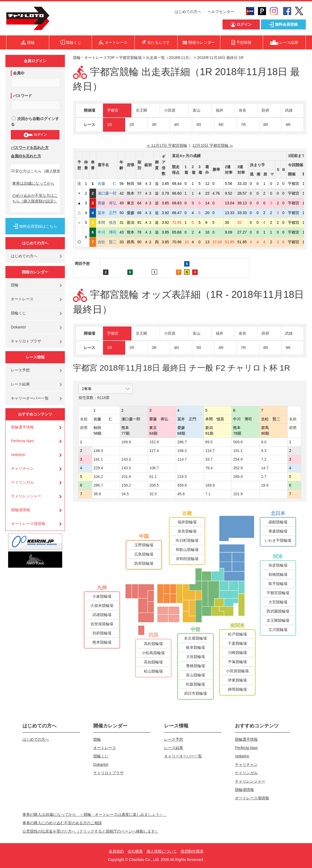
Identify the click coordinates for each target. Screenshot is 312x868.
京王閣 (141, 110)
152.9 (154, 442)
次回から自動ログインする (35, 122)
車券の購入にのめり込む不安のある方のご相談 (62, 823)
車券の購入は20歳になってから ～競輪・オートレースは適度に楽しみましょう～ (95, 814)
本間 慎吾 (107, 222)
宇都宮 (113, 110)
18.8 (265, 485)
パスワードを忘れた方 (30, 148)
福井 (220, 110)
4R (177, 125)
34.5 (125, 494)
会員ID (19, 73)
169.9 (126, 442)
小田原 (170, 110)
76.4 (209, 468)
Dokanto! (18, 327)
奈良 (243, 110)
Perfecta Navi (22, 441)
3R (154, 125)
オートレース (22, 299)
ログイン (35, 135)
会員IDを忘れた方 (26, 156)
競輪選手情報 (22, 427)
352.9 (238, 468)
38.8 (97, 494)
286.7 (182, 442)
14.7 (265, 468)
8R (266, 125)
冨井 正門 (107, 213)
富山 (197, 110)
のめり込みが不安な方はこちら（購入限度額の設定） (35, 198)
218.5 (182, 477)
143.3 (126, 459)
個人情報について (162, 851)
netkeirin (18, 455)
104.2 (98, 477)
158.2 (182, 451)
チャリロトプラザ (26, 341)
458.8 (182, 485)
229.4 (98, 468)
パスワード (22, 96)
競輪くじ (18, 313)
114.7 (210, 451)
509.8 (238, 442)
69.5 (209, 442)
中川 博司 (107, 232)
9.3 (264, 451)
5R (199, 125)
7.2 (264, 459)
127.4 (154, 451)
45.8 (181, 494)
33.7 (209, 459)
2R (132, 125)
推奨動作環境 (192, 851)
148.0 (98, 451)
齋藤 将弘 (107, 203)
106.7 (154, 468)
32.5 (153, 494)
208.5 (154, 485)
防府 (265, 110)
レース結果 (20, 384)
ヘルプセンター (221, 12)
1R (109, 125)
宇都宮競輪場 (130, 58)
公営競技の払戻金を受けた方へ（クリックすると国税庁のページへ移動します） (91, 831)
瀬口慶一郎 (107, 193)
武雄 (289, 110)
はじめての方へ (188, 12)
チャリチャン (22, 468)
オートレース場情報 (28, 524)
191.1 (238, 451)
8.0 (264, 442)
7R (243, 125)
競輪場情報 (21, 510)
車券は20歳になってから (33, 183)
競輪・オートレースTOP (94, 58)
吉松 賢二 (107, 242)
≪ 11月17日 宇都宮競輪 (167, 145)
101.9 (126, 477)
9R (288, 125)
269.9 (238, 477)
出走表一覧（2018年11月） (169, 58)
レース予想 (20, 370)
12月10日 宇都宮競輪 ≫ (213, 145)
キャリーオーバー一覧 (30, 398)
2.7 (264, 477)
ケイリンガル (22, 482)
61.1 (153, 477)
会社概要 (135, 851)
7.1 (208, 494)
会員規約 (116, 851)
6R (221, 125)
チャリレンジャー (26, 496)
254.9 (238, 459)
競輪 (15, 285)
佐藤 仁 (107, 184)
